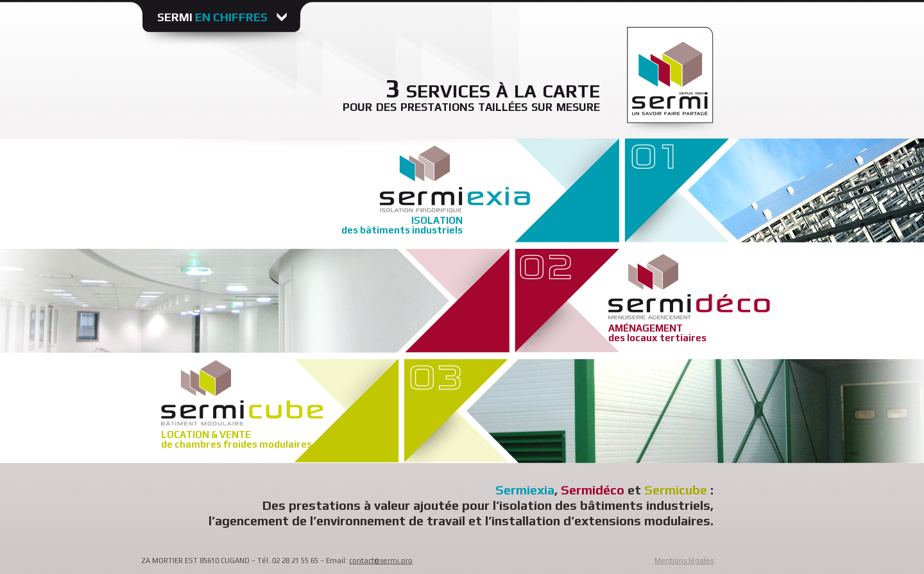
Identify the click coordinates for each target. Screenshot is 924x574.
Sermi (214, 17)
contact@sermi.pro (381, 561)
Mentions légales (684, 561)
